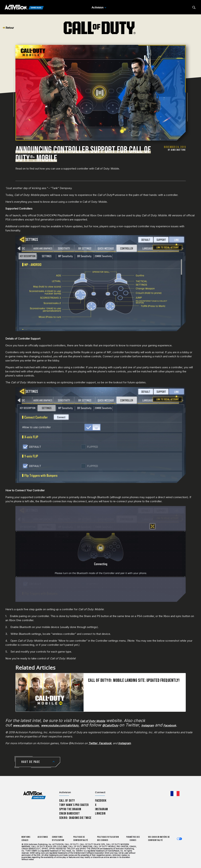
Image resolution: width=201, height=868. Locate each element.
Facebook (101, 801)
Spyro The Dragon (70, 809)
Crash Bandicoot (69, 814)
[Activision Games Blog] (24, 8)
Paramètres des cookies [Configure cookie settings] (133, 839)
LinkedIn (100, 814)
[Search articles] (194, 7)
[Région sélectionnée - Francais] (175, 794)
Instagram (101, 809)
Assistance (43, 837)
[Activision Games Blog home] (35, 795)
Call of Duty (67, 801)
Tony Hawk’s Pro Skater (74, 805)
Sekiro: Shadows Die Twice (75, 818)
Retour (8, 28)
